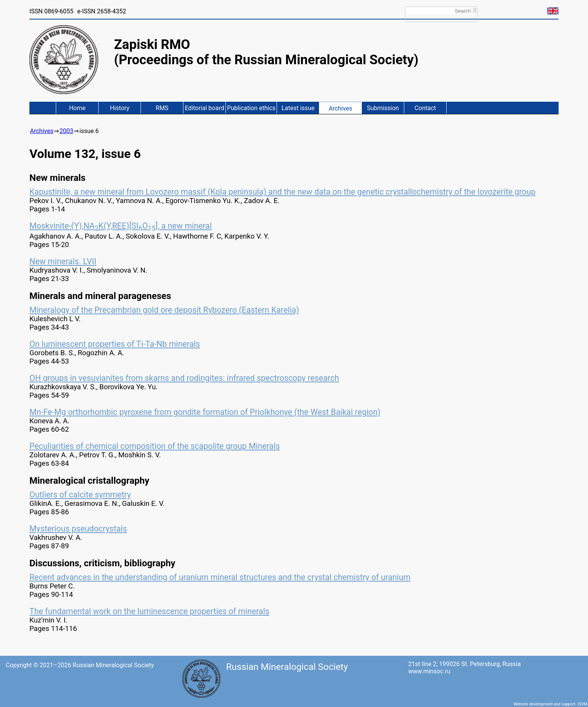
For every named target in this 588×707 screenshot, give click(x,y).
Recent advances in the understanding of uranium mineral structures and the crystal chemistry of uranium (220, 577)
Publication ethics (251, 108)
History (120, 108)
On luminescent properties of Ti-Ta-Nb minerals (115, 344)
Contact (425, 108)
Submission (383, 108)
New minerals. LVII (63, 261)
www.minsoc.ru (429, 671)
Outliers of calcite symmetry (80, 495)
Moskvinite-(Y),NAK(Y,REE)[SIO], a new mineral (121, 226)
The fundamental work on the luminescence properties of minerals (149, 611)
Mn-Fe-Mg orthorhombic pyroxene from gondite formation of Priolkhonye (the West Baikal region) (205, 412)
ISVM (582, 704)
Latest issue (298, 108)
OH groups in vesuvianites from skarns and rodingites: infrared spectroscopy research (184, 378)
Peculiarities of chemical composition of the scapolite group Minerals (155, 446)
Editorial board (205, 108)
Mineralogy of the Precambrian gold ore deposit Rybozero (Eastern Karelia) (164, 310)
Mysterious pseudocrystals (78, 529)
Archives (340, 108)
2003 (66, 131)
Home (77, 108)
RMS (162, 108)
